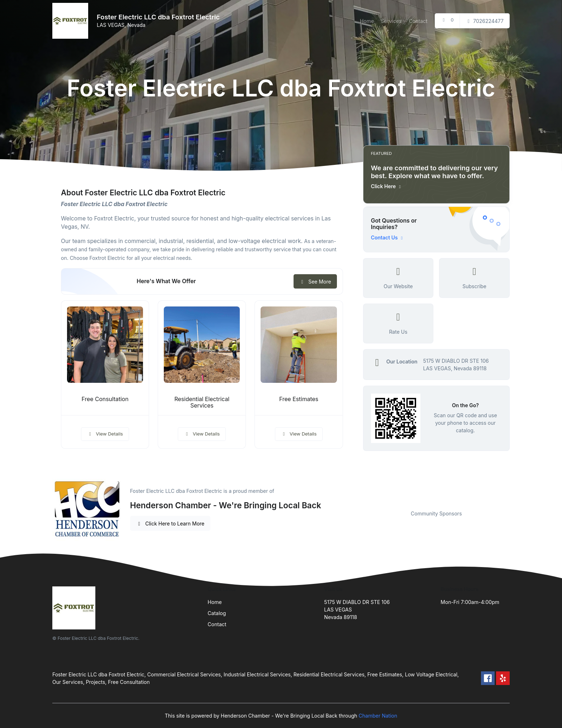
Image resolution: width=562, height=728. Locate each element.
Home (367, 21)
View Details (105, 434)
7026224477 (485, 21)
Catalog (217, 613)
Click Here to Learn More (170, 524)
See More (315, 282)
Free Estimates (299, 399)
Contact (418, 21)
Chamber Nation (378, 716)
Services (391, 21)
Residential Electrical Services (202, 403)
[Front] (72, 21)
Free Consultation (105, 399)
